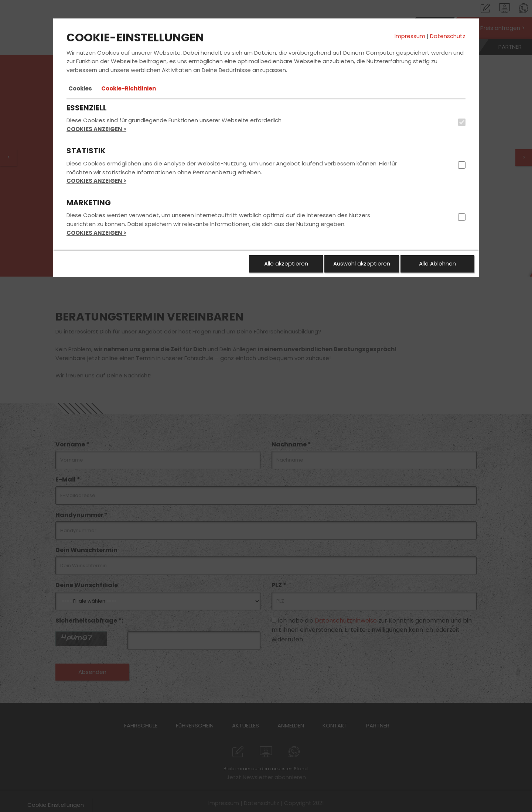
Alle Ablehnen (437, 263)
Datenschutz (448, 36)
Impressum (410, 36)
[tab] (80, 89)
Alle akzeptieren (286, 263)
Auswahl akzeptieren (362, 263)
